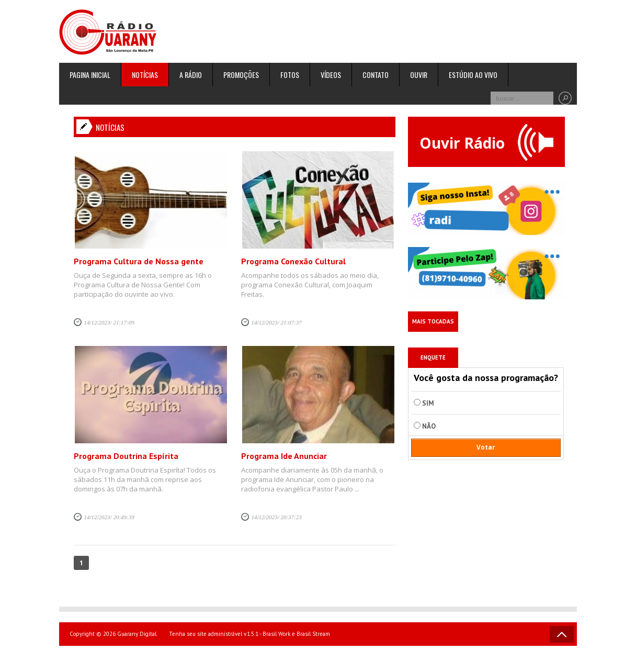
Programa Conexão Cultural (293, 261)
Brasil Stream (313, 634)
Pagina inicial (90, 75)
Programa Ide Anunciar (284, 456)
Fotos (290, 75)
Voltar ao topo (562, 634)
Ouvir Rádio (486, 142)
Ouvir (419, 75)
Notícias (145, 75)
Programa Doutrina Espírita (126, 456)
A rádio (191, 75)
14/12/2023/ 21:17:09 (109, 322)
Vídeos (331, 75)
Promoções (241, 75)
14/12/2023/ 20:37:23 (277, 517)
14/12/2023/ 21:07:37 (277, 322)
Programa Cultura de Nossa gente (139, 261)
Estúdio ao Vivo (473, 75)
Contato (376, 75)
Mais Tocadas (433, 321)
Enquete (433, 357)
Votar (486, 447)
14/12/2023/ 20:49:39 (109, 517)
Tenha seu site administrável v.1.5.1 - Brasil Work (230, 634)
